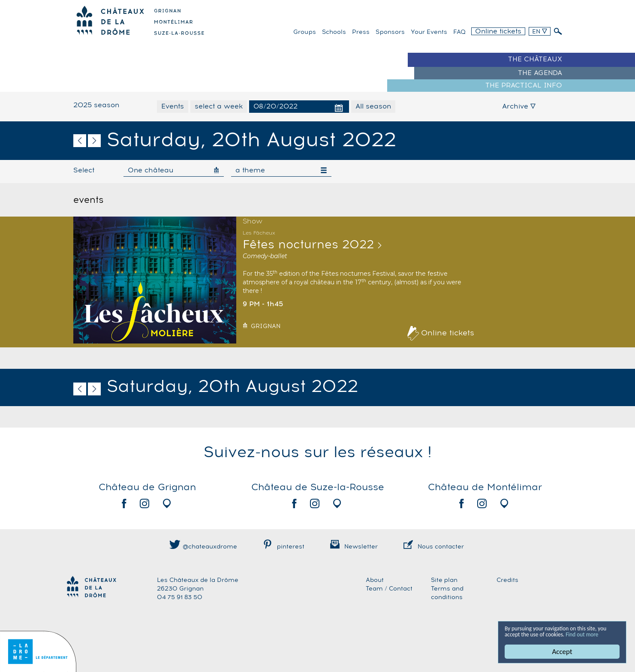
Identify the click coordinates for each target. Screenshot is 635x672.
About (375, 580)
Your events (429, 32)
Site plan (444, 580)
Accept (562, 652)
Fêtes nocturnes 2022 (308, 245)
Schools (334, 32)
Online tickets (498, 31)
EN (540, 32)
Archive (519, 106)
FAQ (459, 32)
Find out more (526, 634)
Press (361, 32)
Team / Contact (389, 589)
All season (373, 106)
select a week (219, 106)
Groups (305, 32)
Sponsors (390, 32)
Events (173, 106)
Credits (507, 580)
